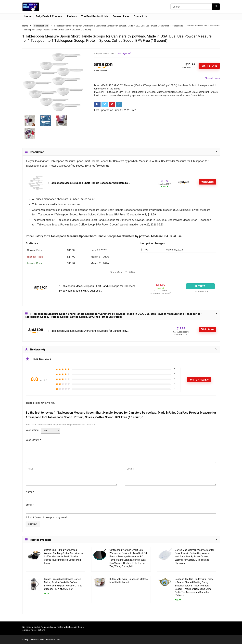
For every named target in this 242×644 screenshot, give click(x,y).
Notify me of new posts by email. (49, 517)
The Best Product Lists (95, 16)
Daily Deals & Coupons (49, 16)
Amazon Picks (121, 16)
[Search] (216, 7)
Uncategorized (41, 26)
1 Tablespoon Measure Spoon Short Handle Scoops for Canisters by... (89, 183)
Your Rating (32, 430)
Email (30, 505)
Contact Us (140, 16)
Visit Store (209, 66)
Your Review (33, 440)
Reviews (72, 16)
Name (30, 492)
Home (28, 16)
